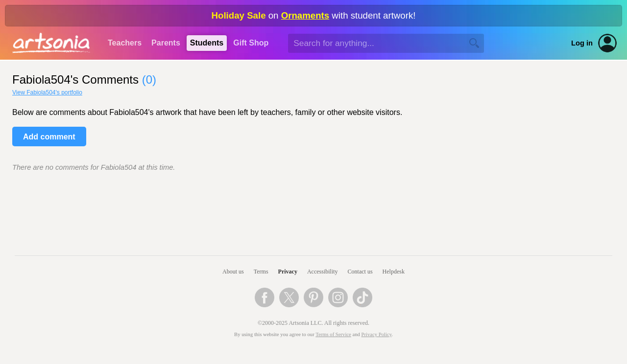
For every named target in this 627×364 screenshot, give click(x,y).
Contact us (360, 272)
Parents (166, 43)
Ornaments (305, 15)
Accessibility (323, 272)
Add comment (49, 137)
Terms (261, 272)
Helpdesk (394, 272)
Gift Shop (251, 43)
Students (207, 43)
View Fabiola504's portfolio (47, 92)
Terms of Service (333, 334)
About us (233, 272)
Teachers (125, 43)
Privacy (288, 272)
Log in (582, 43)
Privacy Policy (377, 334)
